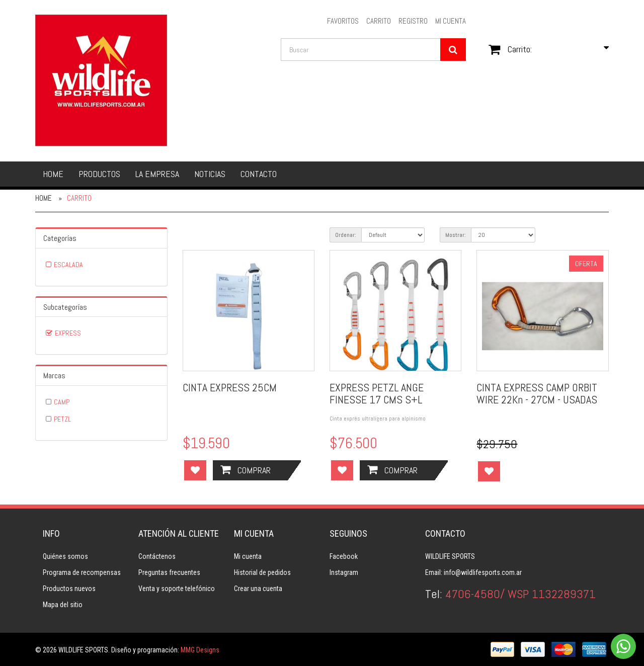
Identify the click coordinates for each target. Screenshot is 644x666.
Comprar (246, 470)
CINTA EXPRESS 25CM (230, 387)
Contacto (259, 174)
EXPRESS (68, 333)
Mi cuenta (248, 556)
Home (53, 174)
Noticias (210, 174)
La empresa (157, 174)
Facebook (344, 556)
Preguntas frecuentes (169, 572)
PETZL (62, 419)
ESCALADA (68, 265)
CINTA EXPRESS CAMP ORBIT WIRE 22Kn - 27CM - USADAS (537, 393)
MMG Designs (200, 650)
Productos (99, 174)
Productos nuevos (69, 589)
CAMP (62, 402)
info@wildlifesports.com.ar (483, 572)
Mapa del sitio (63, 605)
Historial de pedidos (262, 572)
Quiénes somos (65, 556)
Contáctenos (157, 556)
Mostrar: (456, 235)
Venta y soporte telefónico (177, 589)
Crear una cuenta (258, 589)
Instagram (344, 572)
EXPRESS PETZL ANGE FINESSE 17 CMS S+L (377, 393)
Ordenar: (346, 235)
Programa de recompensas (82, 572)
